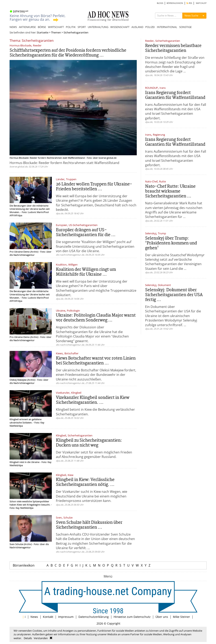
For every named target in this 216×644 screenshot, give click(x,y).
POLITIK (71, 27)
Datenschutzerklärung (94, 617)
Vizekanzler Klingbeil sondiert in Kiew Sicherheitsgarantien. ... (93, 400)
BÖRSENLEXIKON (175, 3)
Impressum (66, 617)
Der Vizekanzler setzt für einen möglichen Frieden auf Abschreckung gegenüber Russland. (94, 454)
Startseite (43, 32)
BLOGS (160, 3)
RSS (189, 3)
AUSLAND (137, 27)
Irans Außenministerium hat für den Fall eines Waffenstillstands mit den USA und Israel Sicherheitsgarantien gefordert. (176, 111)
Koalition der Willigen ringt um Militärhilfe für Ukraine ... (86, 272)
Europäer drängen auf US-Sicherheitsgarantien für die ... (86, 233)
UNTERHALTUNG (98, 27)
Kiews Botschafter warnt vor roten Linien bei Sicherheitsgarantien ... (96, 361)
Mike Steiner (181, 617)
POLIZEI (150, 27)
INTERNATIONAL (167, 27)
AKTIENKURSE (27, 27)
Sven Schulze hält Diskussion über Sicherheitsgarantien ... (89, 525)
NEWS (13, 27)
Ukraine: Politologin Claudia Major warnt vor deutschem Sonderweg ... (96, 318)
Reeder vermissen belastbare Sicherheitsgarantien (173, 48)
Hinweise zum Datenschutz (132, 617)
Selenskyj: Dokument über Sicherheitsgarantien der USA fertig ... (174, 295)
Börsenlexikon (24, 565)
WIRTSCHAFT (56, 27)
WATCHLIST (201, 3)
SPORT (82, 27)
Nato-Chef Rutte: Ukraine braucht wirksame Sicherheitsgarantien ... (170, 191)
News (34, 617)
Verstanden (41, 638)
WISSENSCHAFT (120, 27)
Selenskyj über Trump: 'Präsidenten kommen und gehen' (171, 243)
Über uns (162, 617)
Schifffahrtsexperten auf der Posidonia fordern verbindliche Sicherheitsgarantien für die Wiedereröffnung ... (68, 53)
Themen (56, 32)
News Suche (191, 16)
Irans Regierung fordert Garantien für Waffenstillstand (175, 95)
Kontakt (48, 617)
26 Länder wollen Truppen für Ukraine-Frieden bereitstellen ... (94, 187)
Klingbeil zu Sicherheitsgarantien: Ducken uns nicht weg (89, 443)
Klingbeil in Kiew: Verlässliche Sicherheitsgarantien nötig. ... (85, 482)
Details (28, 638)
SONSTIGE (185, 27)
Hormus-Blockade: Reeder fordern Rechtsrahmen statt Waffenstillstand (64, 163)
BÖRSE (42, 27)
